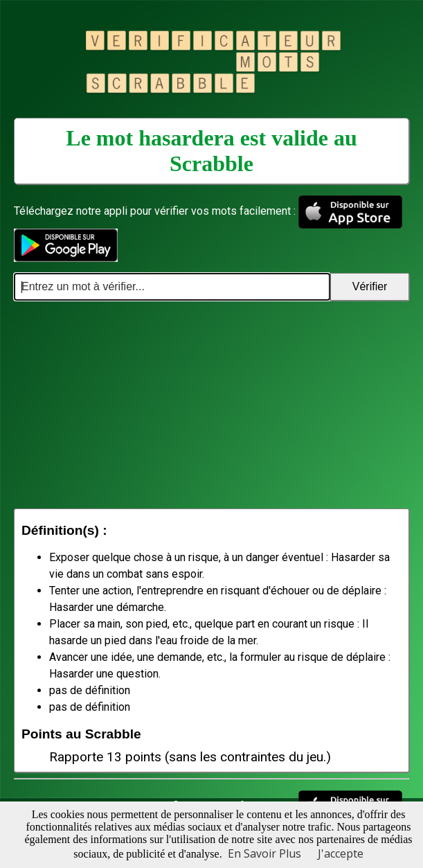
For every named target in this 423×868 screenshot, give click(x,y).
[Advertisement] (211, 405)
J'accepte (341, 853)
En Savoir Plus (264, 853)
